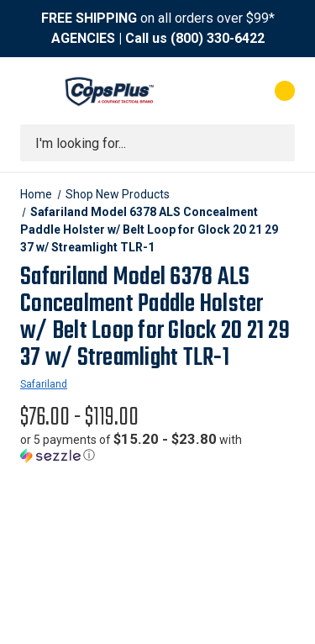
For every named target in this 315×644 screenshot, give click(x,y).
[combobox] (157, 143)
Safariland (44, 384)
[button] (157, 447)
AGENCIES (83, 38)
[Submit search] (276, 143)
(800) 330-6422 (218, 38)
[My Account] (217, 91)
